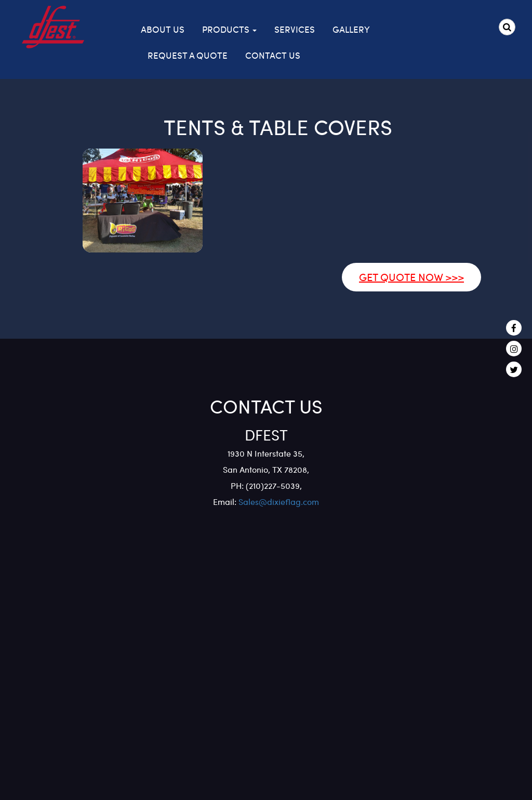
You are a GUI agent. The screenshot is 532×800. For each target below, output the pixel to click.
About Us (163, 29)
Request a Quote (188, 55)
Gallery (351, 29)
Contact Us (273, 55)
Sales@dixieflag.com (278, 502)
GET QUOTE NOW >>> (411, 277)
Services (295, 29)
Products (229, 29)
